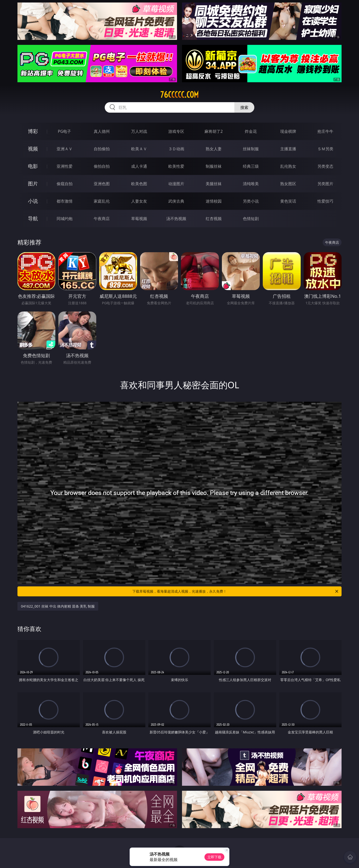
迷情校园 (214, 201)
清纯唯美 (251, 184)
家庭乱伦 (102, 201)
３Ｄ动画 (176, 149)
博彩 (33, 131)
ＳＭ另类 (325, 149)
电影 (33, 166)
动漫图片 (176, 184)
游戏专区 (176, 131)
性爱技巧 (325, 201)
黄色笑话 (288, 201)
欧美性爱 (176, 166)
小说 (33, 201)
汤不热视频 (176, 219)
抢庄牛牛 (325, 131)
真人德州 (102, 131)
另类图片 (325, 184)
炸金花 (251, 131)
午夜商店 (102, 219)
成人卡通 (139, 166)
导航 (33, 218)
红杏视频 (214, 219)
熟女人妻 (214, 149)
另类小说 (251, 201)
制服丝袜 (214, 166)
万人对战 (139, 131)
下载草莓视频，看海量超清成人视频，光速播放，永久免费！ (236, 591)
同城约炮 (65, 219)
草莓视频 (139, 219)
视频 (33, 149)
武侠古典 (176, 201)
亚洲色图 (102, 184)
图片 (33, 184)
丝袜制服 (251, 149)
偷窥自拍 (65, 184)
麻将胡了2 (214, 131)
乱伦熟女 (288, 166)
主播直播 (288, 149)
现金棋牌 (288, 131)
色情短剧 (251, 219)
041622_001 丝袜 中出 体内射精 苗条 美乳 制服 (58, 606)
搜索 (244, 107)
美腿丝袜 (214, 184)
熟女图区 (288, 184)
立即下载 (214, 857)
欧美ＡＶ (139, 149)
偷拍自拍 (102, 166)
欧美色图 (139, 184)
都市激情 (65, 201)
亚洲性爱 (65, 166)
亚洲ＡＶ (65, 149)
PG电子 (64, 131)
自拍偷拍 (102, 149)
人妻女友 (139, 201)
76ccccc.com (179, 95)
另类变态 (325, 166)
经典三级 (251, 166)
